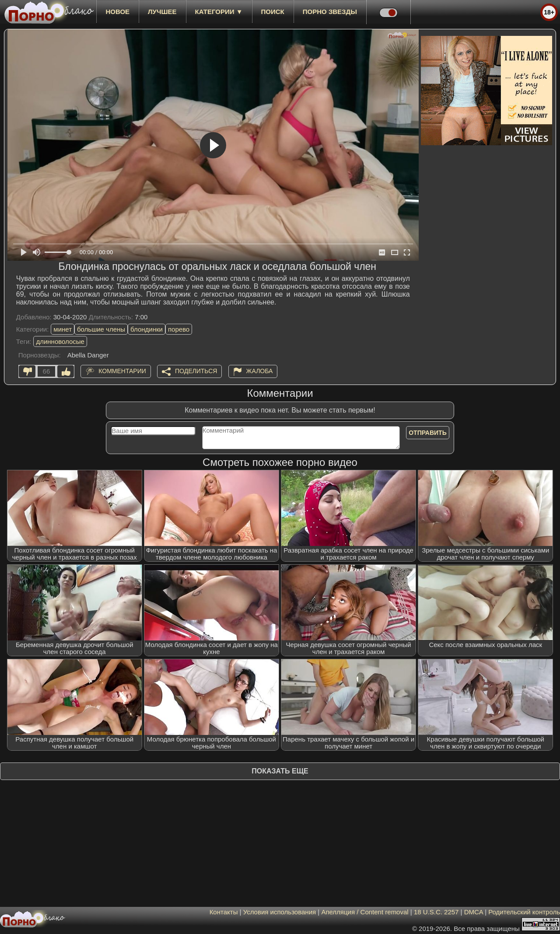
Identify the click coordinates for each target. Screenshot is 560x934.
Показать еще (280, 771)
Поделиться (196, 371)
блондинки (147, 329)
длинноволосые (60, 341)
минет (63, 329)
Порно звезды (330, 12)
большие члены (101, 329)
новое (117, 12)
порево (179, 329)
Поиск (273, 12)
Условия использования (280, 912)
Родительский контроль (524, 912)
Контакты (224, 912)
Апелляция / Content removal (365, 912)
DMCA (474, 912)
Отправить (428, 433)
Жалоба (260, 371)
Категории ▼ (219, 12)
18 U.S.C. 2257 (436, 912)
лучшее (162, 12)
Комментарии (122, 371)
